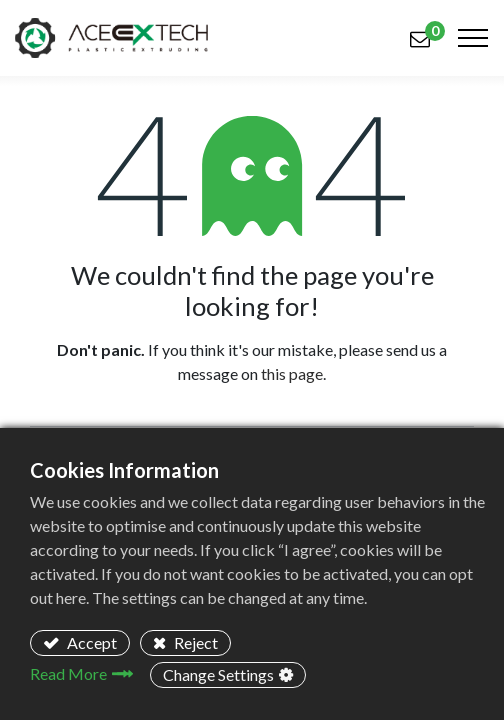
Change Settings (218, 674)
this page (292, 373)
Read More (68, 673)
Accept (90, 642)
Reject (194, 642)
